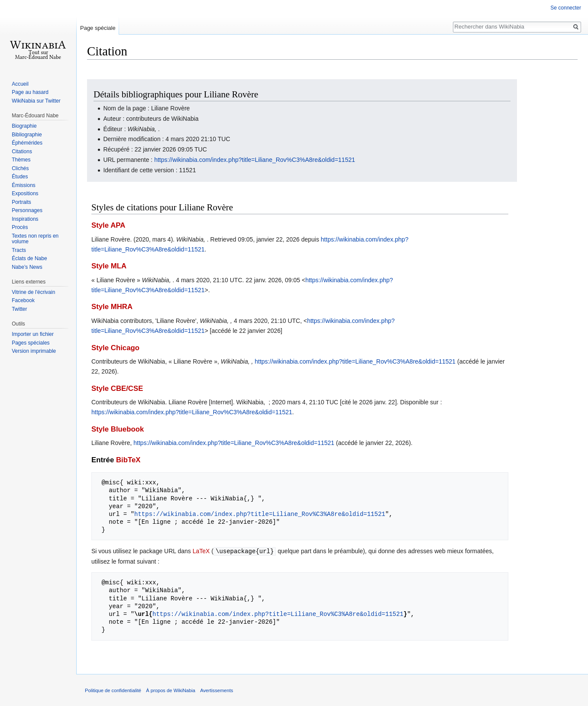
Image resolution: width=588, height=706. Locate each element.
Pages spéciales (31, 343)
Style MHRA (112, 307)
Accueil (20, 84)
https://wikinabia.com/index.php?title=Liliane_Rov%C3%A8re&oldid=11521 (255, 160)
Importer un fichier (33, 334)
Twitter (19, 309)
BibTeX (128, 460)
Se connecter (566, 8)
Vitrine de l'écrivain (33, 292)
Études (20, 177)
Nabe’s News (27, 267)
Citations (22, 152)
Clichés (20, 168)
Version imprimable (34, 351)
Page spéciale (98, 28)
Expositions (25, 193)
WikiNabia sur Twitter (36, 101)
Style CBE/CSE (117, 388)
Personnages (27, 210)
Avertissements (216, 690)
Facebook (23, 300)
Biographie (24, 126)
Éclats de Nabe (29, 258)
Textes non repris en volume (35, 239)
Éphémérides (27, 143)
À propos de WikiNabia (171, 690)
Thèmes (21, 160)
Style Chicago (115, 348)
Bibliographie (27, 135)
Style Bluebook (118, 429)
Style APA (108, 225)
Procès (20, 227)
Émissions (24, 185)
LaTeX (201, 551)
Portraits (21, 202)
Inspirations (25, 219)
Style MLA (109, 266)
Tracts (19, 250)
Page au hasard (30, 92)
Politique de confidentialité (113, 690)
